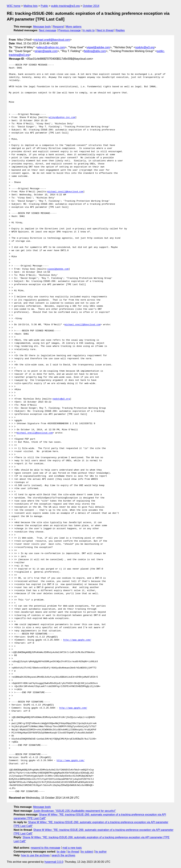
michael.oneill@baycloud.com (52, 40)
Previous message (70, 30)
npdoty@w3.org (145, 47)
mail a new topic (72, 848)
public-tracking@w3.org (65, 6)
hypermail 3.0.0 (54, 862)
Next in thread (105, 30)
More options (74, 27)
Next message (48, 30)
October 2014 (91, 6)
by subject (87, 852)
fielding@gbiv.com (95, 51)
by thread (73, 852)
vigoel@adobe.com (98, 47)
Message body (42, 27)
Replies (120, 30)
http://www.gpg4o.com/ (77, 640)
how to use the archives (35, 855)
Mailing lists (31, 6)
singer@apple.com (46, 51)
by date (61, 852)
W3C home (14, 6)
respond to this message (45, 848)
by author (101, 852)
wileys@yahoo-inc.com (51, 47)
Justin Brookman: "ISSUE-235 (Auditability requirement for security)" (75, 811)
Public (44, 6)
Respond (58, 27)
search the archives (64, 855)
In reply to (89, 30)
